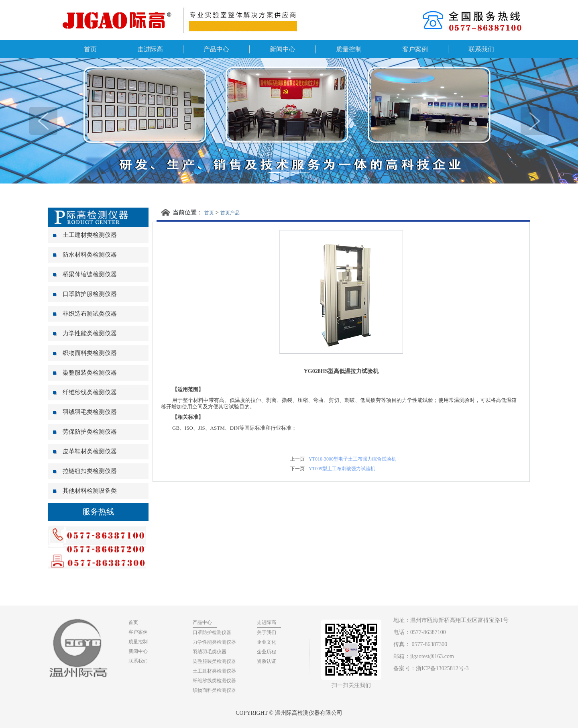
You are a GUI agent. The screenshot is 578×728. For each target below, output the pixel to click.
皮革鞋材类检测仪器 (85, 451)
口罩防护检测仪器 (212, 632)
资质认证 (267, 661)
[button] (43, 121)
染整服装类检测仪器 (85, 373)
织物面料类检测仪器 (85, 353)
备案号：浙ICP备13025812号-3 (431, 668)
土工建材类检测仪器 (85, 235)
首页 (90, 49)
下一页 (297, 469)
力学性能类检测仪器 (85, 333)
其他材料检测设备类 (85, 491)
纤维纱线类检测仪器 (85, 392)
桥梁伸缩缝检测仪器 (85, 274)
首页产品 (230, 213)
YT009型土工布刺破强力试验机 (342, 469)
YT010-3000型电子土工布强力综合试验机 (352, 459)
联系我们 (481, 49)
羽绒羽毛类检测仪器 (85, 412)
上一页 (297, 459)
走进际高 (150, 49)
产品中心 (216, 49)
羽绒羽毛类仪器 (210, 652)
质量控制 (349, 49)
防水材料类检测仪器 (85, 255)
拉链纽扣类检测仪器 (85, 471)
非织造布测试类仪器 (85, 314)
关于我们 (267, 632)
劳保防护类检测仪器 (85, 432)
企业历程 (267, 652)
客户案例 (415, 49)
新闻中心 (283, 49)
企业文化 (267, 642)
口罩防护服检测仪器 (85, 294)
